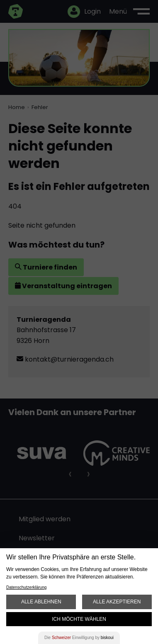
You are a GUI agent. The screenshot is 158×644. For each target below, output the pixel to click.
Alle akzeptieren (117, 602)
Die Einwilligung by (79, 638)
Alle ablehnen (41, 602)
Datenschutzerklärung (26, 587)
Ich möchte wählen (79, 619)
